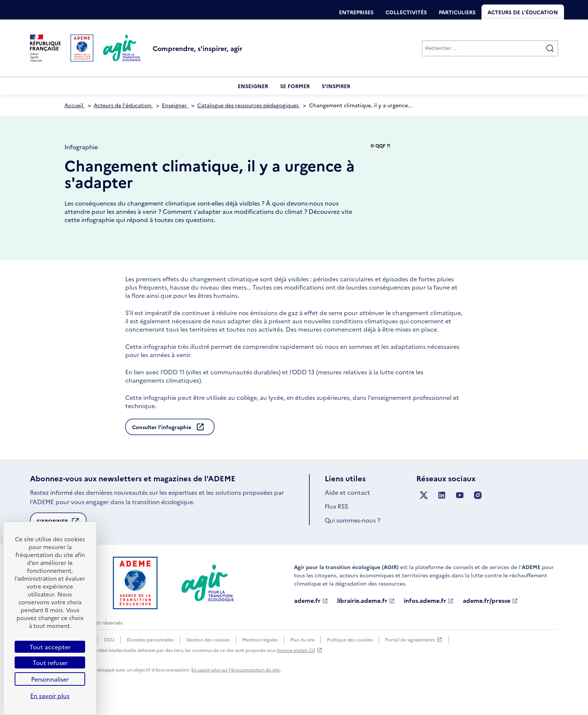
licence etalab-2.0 (300, 671)
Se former (295, 86)
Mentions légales (260, 660)
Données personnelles (150, 660)
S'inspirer (336, 86)
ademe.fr (311, 621)
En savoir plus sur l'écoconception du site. (236, 690)
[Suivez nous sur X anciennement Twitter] (424, 516)
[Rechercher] (490, 48)
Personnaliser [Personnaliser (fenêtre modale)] (50, 679)
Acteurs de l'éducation (523, 12)
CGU (109, 660)
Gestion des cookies (208, 660)
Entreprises (356, 12)
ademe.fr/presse (490, 621)
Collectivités (406, 12)
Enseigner (253, 86)
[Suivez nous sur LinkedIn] (442, 516)
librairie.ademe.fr (366, 621)
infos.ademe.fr (429, 621)
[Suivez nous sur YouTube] (460, 516)
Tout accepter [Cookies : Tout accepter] (50, 647)
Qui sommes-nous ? (352, 541)
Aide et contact (347, 512)
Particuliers (457, 12)
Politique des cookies (350, 660)
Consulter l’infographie (162, 447)
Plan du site (302, 660)
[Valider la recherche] (550, 48)
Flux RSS (336, 527)
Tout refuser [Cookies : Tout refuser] (50, 662)
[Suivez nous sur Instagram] (478, 516)
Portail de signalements (414, 660)
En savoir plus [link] (50, 695)
